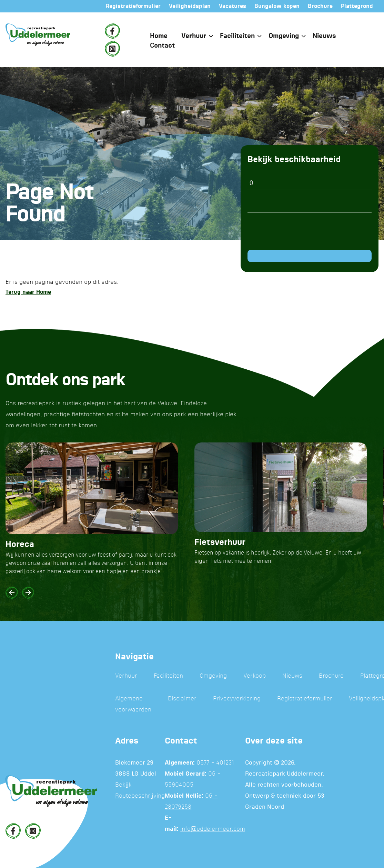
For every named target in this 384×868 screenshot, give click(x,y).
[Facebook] (112, 31)
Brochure (331, 676)
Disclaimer (182, 699)
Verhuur (194, 36)
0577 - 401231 (215, 763)
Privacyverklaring (237, 699)
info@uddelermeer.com (213, 829)
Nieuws (324, 36)
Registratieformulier (305, 699)
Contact (162, 46)
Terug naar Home (28, 292)
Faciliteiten (237, 36)
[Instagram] (112, 49)
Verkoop (255, 676)
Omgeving (284, 36)
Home (159, 36)
